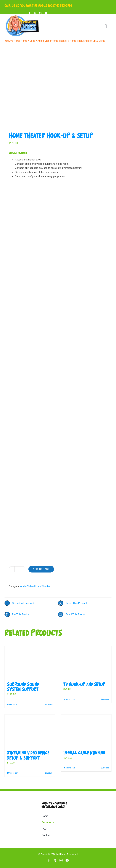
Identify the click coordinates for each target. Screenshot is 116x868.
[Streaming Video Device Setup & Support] (30, 731)
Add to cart (41, 569)
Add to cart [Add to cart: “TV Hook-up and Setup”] (70, 699)
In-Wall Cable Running (84, 753)
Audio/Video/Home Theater (35, 586)
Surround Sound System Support (23, 687)
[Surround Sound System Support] (30, 663)
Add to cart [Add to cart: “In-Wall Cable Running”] (70, 768)
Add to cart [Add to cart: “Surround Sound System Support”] (14, 704)
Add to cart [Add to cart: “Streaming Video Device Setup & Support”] (14, 773)
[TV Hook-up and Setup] (86, 663)
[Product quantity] (17, 569)
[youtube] (46, 13)
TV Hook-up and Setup (84, 685)
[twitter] (35, 13)
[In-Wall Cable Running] (86, 731)
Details (50, 704)
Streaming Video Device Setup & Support (28, 756)
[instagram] (41, 13)
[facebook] (30, 13)
